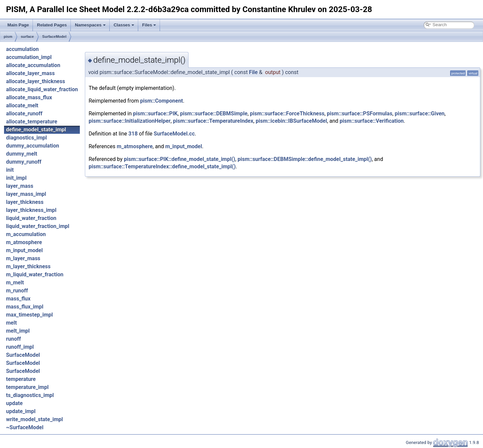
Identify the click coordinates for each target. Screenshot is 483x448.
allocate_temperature (32, 122)
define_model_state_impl (36, 130)
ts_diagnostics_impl (30, 395)
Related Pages (52, 25)
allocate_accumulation (33, 65)
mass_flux (18, 299)
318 (133, 134)
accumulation (22, 49)
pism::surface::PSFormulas (359, 114)
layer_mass (20, 186)
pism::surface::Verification (372, 121)
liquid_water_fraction (31, 218)
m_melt (15, 283)
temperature (21, 379)
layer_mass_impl (26, 194)
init (10, 170)
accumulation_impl (29, 57)
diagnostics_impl (26, 138)
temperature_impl (27, 387)
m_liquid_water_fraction (35, 274)
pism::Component (162, 101)
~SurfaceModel (25, 427)
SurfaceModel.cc (174, 134)
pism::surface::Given (420, 114)
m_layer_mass (23, 258)
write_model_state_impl (35, 419)
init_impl (16, 178)
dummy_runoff (24, 162)
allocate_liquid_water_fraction (42, 89)
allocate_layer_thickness (36, 81)
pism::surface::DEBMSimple (214, 114)
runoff (13, 339)
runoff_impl (20, 347)
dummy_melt (22, 154)
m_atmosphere (24, 242)
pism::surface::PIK (155, 114)
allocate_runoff (24, 114)
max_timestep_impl (30, 315)
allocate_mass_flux (29, 97)
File (253, 72)
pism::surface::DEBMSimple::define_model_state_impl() (305, 159)
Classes (124, 25)
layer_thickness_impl (31, 210)
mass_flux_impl (25, 307)
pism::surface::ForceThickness (287, 114)
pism (8, 37)
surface (27, 37)
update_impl (21, 411)
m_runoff (17, 291)
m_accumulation (26, 234)
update (14, 403)
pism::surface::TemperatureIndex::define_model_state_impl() (162, 166)
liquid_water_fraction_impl (38, 226)
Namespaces (90, 25)
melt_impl (18, 331)
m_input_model (24, 250)
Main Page (18, 25)
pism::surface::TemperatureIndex (213, 121)
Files (149, 25)
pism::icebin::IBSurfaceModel (291, 121)
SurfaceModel (54, 37)
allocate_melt (22, 105)
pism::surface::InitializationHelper (129, 121)
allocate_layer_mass (30, 73)
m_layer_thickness (28, 266)
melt (11, 323)
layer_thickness (25, 202)
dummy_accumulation (33, 146)
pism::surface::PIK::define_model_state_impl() (179, 159)
